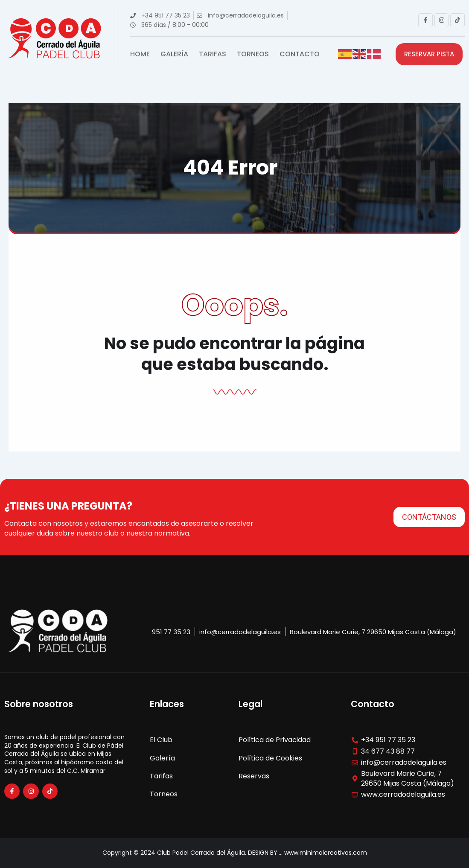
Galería (174, 54)
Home (140, 54)
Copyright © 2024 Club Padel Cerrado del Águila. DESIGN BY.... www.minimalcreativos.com (235, 853)
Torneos (253, 54)
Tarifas (213, 54)
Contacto (300, 54)
